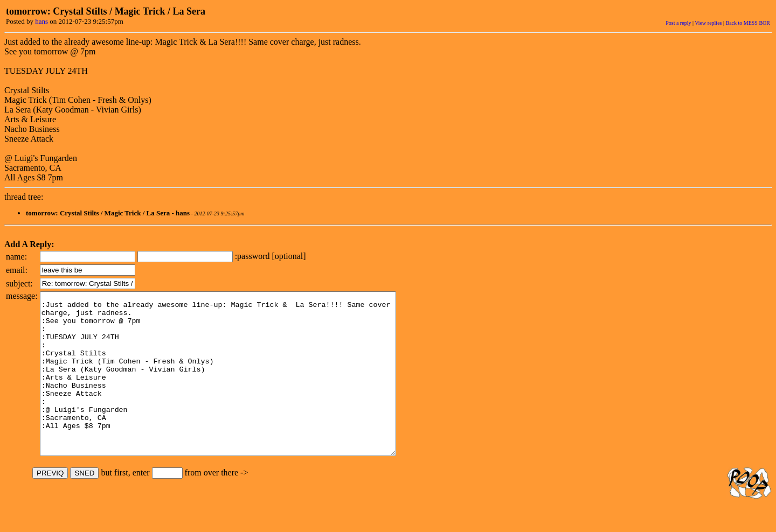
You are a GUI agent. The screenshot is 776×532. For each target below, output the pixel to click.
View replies (708, 23)
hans (41, 21)
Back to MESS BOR (748, 23)
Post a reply (678, 23)
